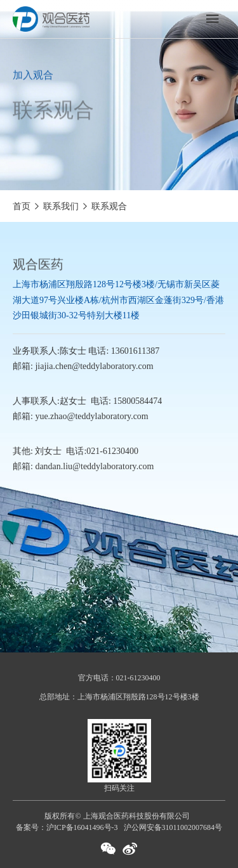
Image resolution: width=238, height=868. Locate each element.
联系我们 (61, 206)
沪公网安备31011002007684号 (173, 827)
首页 (22, 206)
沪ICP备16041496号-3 (82, 827)
